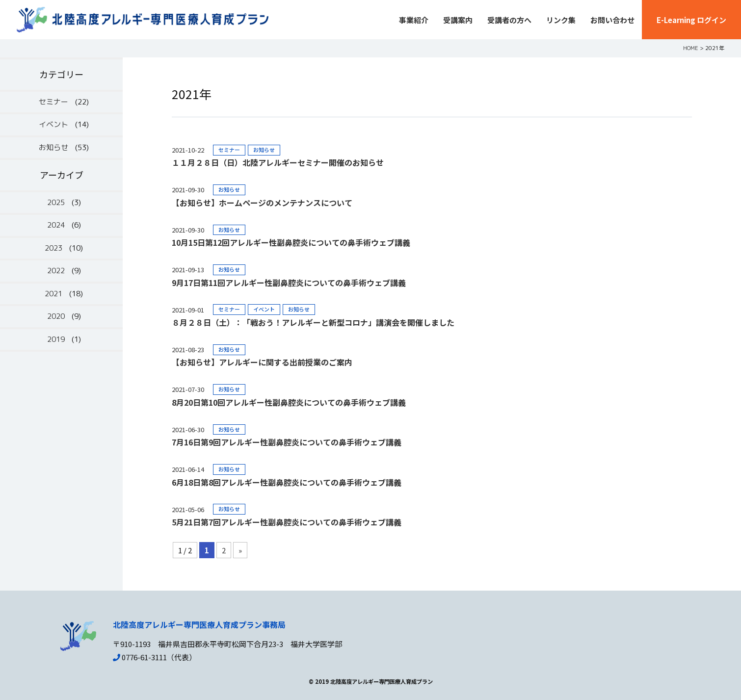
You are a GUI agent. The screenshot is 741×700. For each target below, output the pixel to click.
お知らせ (53, 147)
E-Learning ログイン (691, 20)
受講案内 (458, 20)
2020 (56, 316)
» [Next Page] (240, 550)
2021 (53, 294)
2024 (56, 225)
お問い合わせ (612, 20)
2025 (56, 202)
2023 (53, 248)
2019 (56, 339)
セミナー (53, 102)
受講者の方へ (509, 20)
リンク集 (561, 20)
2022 (56, 271)
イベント (53, 124)
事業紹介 (414, 20)
